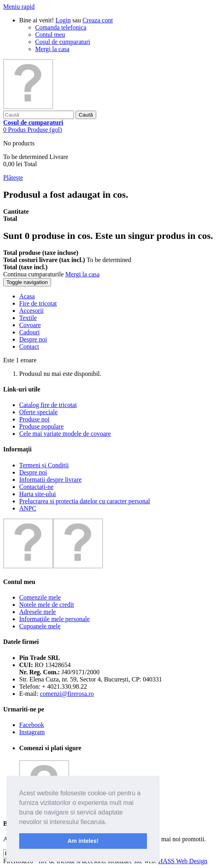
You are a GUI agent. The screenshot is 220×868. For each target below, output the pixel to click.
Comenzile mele (40, 597)
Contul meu (50, 35)
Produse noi (34, 419)
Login (63, 20)
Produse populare (42, 426)
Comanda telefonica (61, 27)
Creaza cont (98, 20)
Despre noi (33, 472)
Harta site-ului (38, 494)
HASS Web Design (183, 861)
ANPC (28, 508)
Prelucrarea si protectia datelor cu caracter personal (85, 501)
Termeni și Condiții (44, 465)
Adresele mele (38, 612)
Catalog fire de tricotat (48, 405)
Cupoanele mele (40, 626)
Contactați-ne (36, 487)
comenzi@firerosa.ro (67, 694)
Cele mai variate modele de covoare (65, 434)
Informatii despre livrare (50, 480)
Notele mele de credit (47, 605)
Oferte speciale (38, 412)
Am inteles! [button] (83, 841)
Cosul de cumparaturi (63, 42)
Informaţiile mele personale (55, 619)
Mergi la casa (52, 49)
